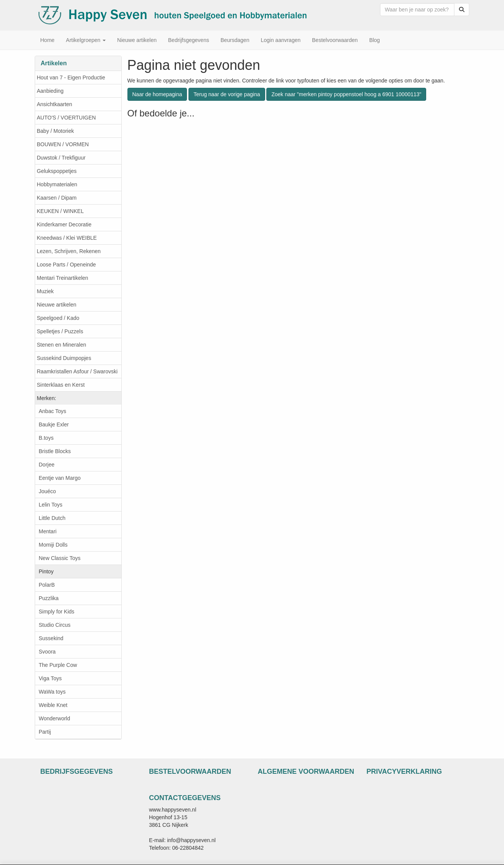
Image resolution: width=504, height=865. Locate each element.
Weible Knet (53, 705)
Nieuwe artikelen (57, 305)
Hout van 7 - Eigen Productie (71, 77)
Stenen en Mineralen (62, 345)
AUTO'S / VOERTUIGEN (67, 118)
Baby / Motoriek (56, 131)
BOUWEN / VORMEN (63, 144)
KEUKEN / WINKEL (60, 211)
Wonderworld (55, 718)
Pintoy (46, 571)
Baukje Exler (54, 424)
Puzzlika (49, 598)
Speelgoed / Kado (58, 318)
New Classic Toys (60, 558)
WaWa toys (52, 692)
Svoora (47, 652)
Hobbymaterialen (57, 184)
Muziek (45, 291)
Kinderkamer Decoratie (64, 224)
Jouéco (48, 491)
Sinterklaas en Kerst (61, 385)
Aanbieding (50, 91)
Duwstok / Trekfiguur (61, 158)
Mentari (48, 531)
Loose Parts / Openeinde (67, 265)
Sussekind (51, 638)
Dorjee (47, 465)
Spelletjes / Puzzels (60, 331)
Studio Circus (55, 625)
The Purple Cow (58, 665)
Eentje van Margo (60, 478)
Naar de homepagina (157, 94)
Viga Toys (50, 678)
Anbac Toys (53, 411)
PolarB (47, 585)
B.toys (46, 438)
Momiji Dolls (53, 545)
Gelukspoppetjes (57, 171)
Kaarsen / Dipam (57, 198)
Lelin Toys (51, 505)
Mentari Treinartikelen (63, 278)
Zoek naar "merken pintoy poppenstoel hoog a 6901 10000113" (346, 94)
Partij (45, 732)
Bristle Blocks (55, 451)
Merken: (47, 398)
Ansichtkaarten (55, 104)
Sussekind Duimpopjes (64, 358)
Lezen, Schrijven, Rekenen (69, 251)
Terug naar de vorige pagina (227, 94)
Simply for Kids (57, 612)
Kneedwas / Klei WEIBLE (67, 238)
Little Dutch (52, 518)
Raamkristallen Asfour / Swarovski (77, 371)
